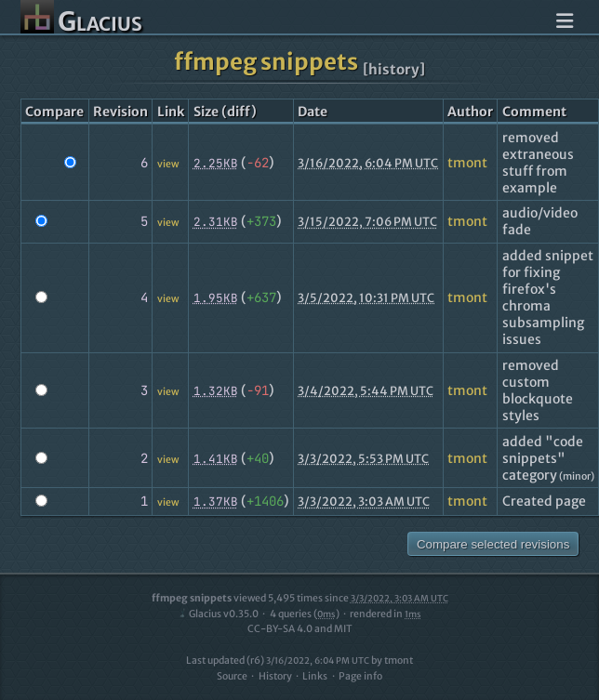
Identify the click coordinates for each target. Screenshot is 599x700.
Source (232, 676)
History (275, 676)
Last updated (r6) (278, 660)
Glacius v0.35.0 (218, 614)
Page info (360, 676)
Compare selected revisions (493, 544)
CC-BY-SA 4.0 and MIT (300, 629)
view (168, 164)
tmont (467, 163)
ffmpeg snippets (266, 62)
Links (315, 676)
